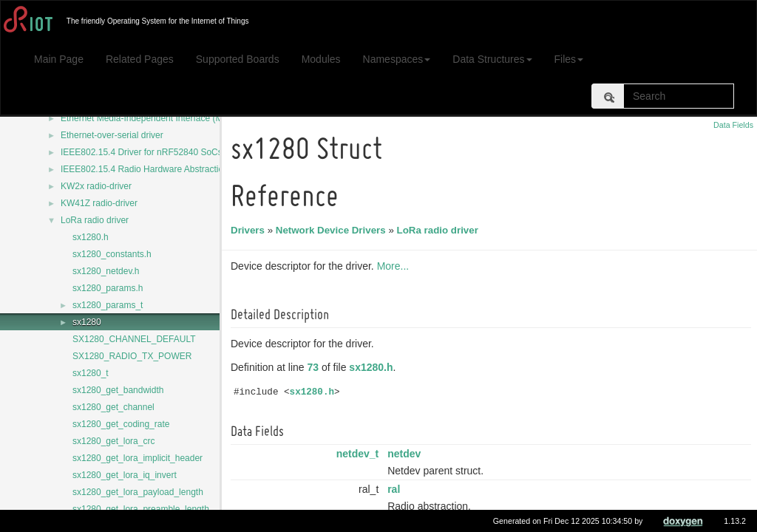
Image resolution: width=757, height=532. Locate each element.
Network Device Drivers (333, 230)
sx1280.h (91, 237)
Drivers (250, 230)
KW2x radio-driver (96, 186)
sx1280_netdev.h (106, 271)
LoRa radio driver (95, 220)
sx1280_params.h (108, 288)
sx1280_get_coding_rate (121, 424)
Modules (321, 59)
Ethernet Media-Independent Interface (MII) (146, 118)
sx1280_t (91, 373)
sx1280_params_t (108, 305)
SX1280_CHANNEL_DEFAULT (134, 339)
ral (396, 489)
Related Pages (140, 59)
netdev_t (360, 454)
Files (569, 59)
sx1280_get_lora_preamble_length (141, 509)
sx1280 (87, 322)
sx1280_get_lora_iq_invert (125, 475)
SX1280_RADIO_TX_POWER (132, 356)
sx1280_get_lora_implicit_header (138, 458)
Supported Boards (238, 59)
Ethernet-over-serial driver (112, 135)
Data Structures (492, 59)
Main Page (59, 59)
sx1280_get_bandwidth (118, 390)
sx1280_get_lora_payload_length (138, 492)
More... (396, 266)
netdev (406, 454)
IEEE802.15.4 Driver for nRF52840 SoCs (142, 152)
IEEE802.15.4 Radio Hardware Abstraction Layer (157, 169)
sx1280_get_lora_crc (113, 441)
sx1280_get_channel (113, 407)
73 (316, 367)
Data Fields (733, 125)
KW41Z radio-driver (99, 203)
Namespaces (397, 59)
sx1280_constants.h (112, 254)
